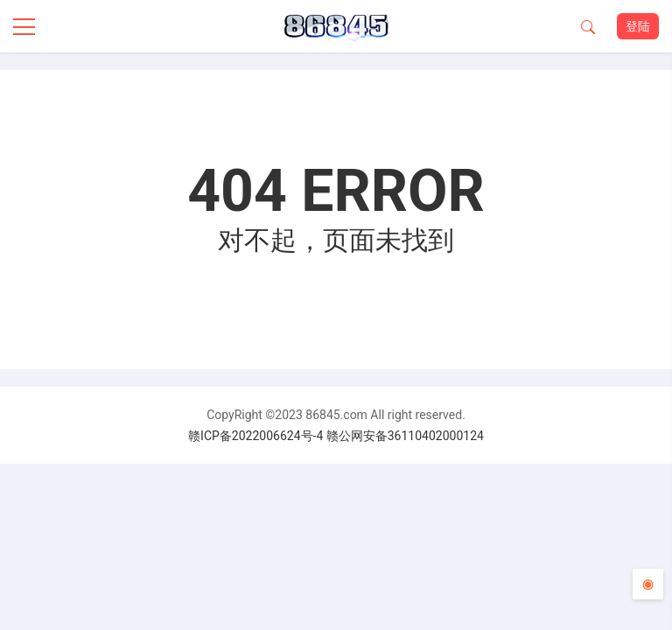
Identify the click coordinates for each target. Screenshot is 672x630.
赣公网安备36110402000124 (405, 436)
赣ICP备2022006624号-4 (255, 436)
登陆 (638, 26)
